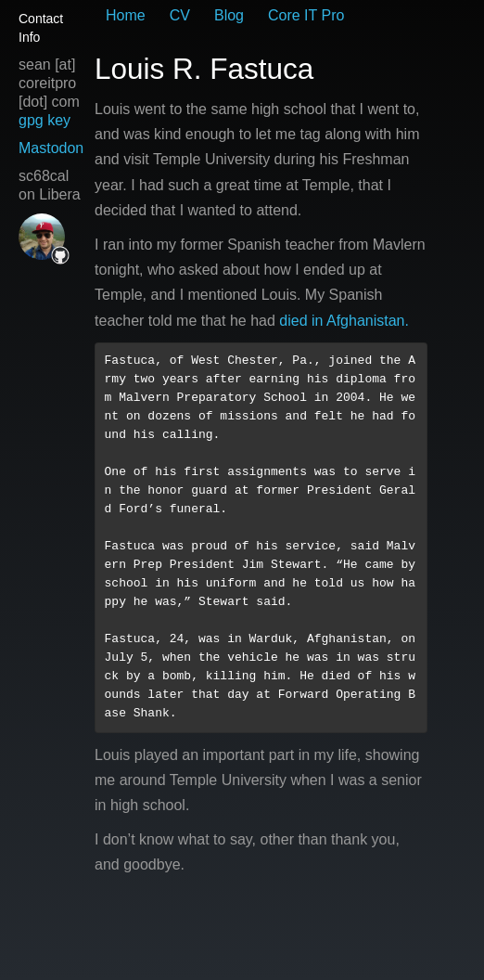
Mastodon (51, 148)
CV (180, 15)
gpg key (45, 120)
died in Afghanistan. (344, 321)
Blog (229, 15)
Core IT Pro (306, 15)
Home (126, 15)
